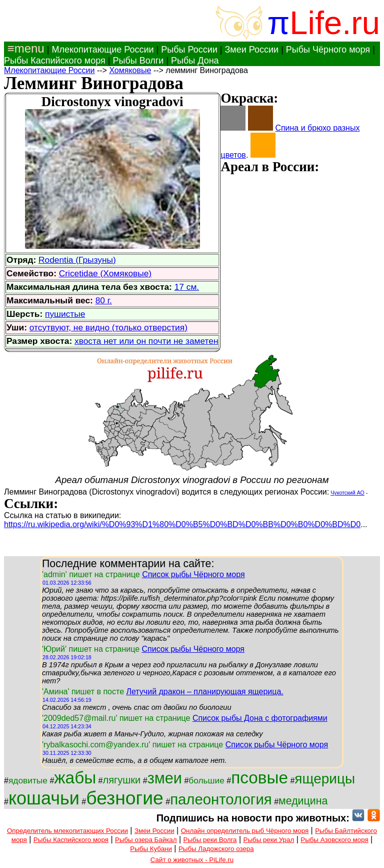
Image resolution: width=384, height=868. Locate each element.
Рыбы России (189, 50)
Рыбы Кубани (151, 849)
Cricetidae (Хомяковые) (105, 273)
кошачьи (44, 798)
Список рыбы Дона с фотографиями (260, 718)
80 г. (104, 300)
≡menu (24, 48)
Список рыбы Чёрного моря (193, 574)
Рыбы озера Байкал (146, 840)
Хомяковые (130, 70)
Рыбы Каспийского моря (55, 61)
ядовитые (28, 780)
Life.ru (335, 23)
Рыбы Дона (195, 61)
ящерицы (325, 779)
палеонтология (221, 799)
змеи (165, 778)
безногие (125, 798)
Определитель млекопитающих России (67, 831)
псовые (259, 778)
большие (206, 780)
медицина (303, 801)
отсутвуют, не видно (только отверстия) (108, 327)
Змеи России (251, 50)
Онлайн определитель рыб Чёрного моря (245, 831)
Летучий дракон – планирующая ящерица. (204, 692)
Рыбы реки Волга (210, 840)
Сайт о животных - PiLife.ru (192, 860)
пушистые (65, 314)
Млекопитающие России (102, 50)
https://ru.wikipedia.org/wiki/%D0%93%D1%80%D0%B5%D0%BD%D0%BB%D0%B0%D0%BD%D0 (182, 524)
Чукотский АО (347, 493)
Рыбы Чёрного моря (328, 50)
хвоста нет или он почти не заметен (146, 341)
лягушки (122, 780)
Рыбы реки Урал (269, 840)
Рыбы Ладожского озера (216, 849)
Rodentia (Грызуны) (77, 260)
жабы (75, 778)
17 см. (187, 287)
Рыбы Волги (138, 61)
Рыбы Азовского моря (334, 840)
